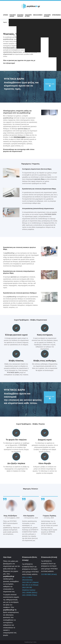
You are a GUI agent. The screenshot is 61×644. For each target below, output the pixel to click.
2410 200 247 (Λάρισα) (30, 582)
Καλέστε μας (50, 84)
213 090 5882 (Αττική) (49, 574)
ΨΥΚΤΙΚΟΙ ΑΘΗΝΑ (13, 16)
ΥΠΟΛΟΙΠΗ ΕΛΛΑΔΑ (47, 16)
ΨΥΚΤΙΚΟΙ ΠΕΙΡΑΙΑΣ (20, 16)
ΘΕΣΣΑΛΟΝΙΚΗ (38, 15)
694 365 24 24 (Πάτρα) (30, 585)
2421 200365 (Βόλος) (30, 593)
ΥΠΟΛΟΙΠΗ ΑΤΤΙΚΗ (28, 16)
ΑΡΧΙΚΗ (6, 15)
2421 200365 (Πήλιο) (30, 595)
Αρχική (5, 22)
